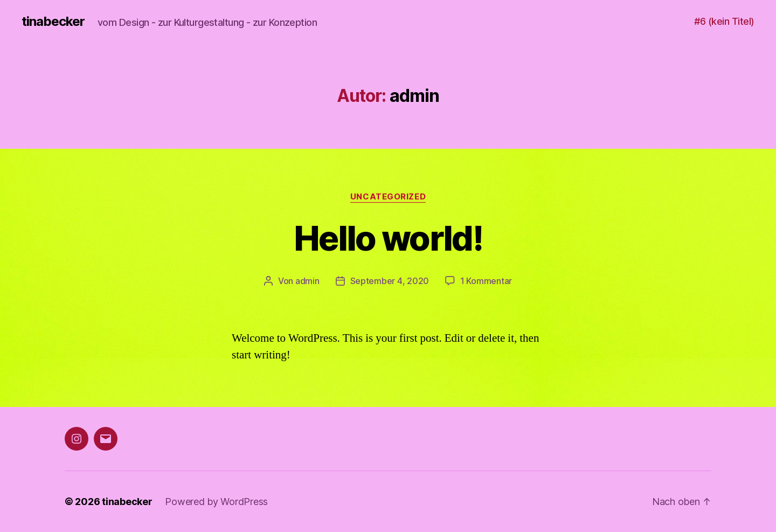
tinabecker (53, 22)
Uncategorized (388, 197)
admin (307, 281)
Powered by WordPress (216, 502)
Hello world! (388, 238)
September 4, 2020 (390, 281)
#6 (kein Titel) (724, 21)
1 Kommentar (486, 281)
